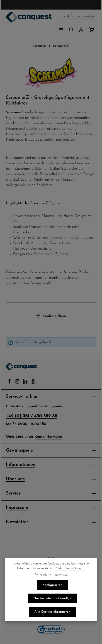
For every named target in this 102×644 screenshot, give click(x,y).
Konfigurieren (52, 585)
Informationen (21, 470)
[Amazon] (33, 388)
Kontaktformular (49, 442)
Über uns (16, 484)
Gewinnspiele (21, 456)
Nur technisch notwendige (52, 598)
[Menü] (61, 30)
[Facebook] (10, 388)
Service (14, 499)
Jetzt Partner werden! (78, 16)
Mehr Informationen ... (51, 568)
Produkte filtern (51, 321)
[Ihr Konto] (81, 30)
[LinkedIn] (25, 388)
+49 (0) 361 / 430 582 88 (31, 421)
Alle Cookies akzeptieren (52, 612)
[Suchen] (71, 30)
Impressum (18, 513)
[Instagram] (17, 388)
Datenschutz (42, 575)
